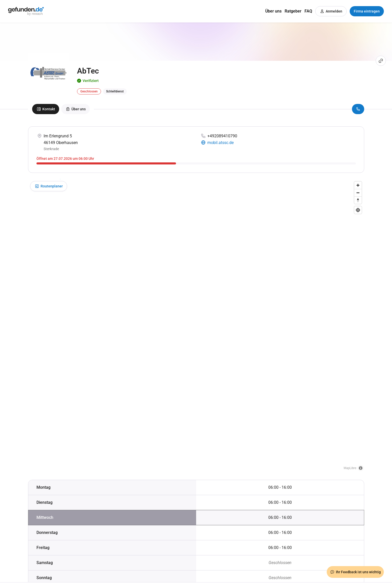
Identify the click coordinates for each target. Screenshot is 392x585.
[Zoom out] (358, 193)
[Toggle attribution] (361, 468)
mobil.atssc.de (220, 143)
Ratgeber (293, 11)
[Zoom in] (358, 185)
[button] (196, 321)
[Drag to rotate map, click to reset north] (358, 200)
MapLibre (350, 468)
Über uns (273, 11)
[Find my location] (358, 210)
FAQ (308, 11)
